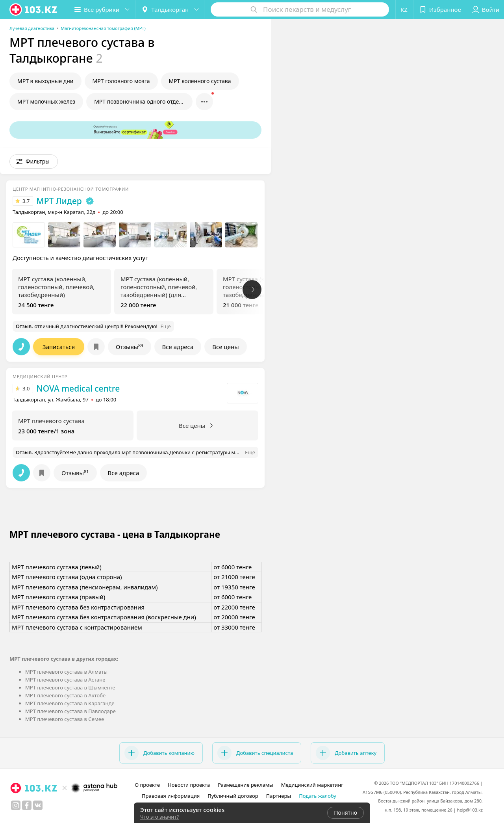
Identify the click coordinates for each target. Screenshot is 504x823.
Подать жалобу (318, 796)
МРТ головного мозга (121, 81)
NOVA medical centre (78, 388)
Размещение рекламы (245, 785)
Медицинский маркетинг (312, 785)
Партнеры (279, 796)
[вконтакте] (38, 805)
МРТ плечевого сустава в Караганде (70, 703)
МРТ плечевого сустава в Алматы (66, 672)
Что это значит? (159, 817)
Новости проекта (189, 785)
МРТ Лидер (59, 201)
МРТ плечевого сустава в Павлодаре (70, 711)
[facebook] (27, 805)
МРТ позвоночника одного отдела (140, 101)
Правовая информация (171, 796)
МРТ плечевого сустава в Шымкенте (70, 687)
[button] (102, 9)
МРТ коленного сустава (200, 81)
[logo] (34, 9)
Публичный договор (233, 796)
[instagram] (16, 805)
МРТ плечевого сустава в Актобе (65, 695)
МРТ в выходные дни (45, 81)
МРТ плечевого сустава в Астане (65, 680)
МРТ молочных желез (46, 101)
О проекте (147, 785)
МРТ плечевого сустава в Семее (65, 719)
